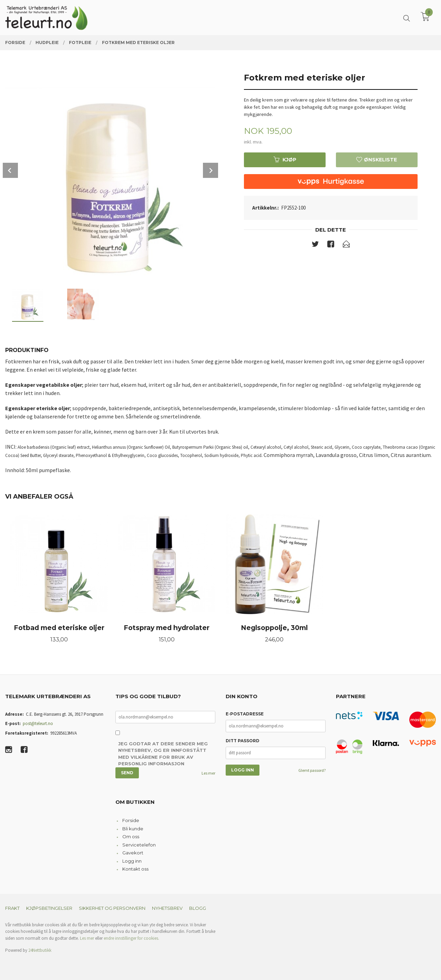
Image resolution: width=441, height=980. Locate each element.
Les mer (208, 773)
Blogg (198, 908)
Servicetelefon (139, 845)
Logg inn (132, 861)
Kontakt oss (135, 869)
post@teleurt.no (38, 723)
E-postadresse (245, 714)
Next (211, 170)
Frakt (12, 908)
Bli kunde (133, 829)
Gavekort (133, 853)
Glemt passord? (312, 770)
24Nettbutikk (40, 950)
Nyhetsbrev (167, 908)
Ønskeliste (377, 160)
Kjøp (285, 160)
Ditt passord (243, 741)
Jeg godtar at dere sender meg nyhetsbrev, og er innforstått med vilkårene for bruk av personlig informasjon (163, 754)
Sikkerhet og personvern (112, 908)
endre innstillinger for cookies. (131, 938)
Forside (131, 820)
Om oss (131, 837)
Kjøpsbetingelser (49, 908)
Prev (10, 170)
